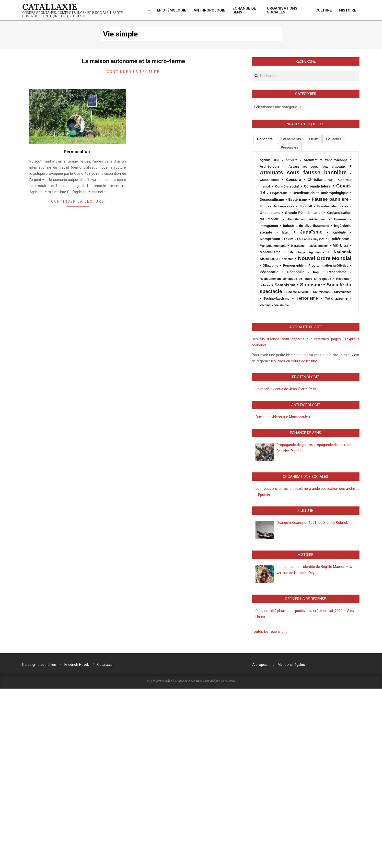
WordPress (228, 681)
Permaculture (78, 152)
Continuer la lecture (133, 72)
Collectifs (334, 139)
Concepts (265, 139)
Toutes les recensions (270, 632)
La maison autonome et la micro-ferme (133, 61)
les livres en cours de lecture (294, 361)
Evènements (291, 139)
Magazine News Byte (188, 681)
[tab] (265, 139)
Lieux (313, 139)
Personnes (289, 147)
